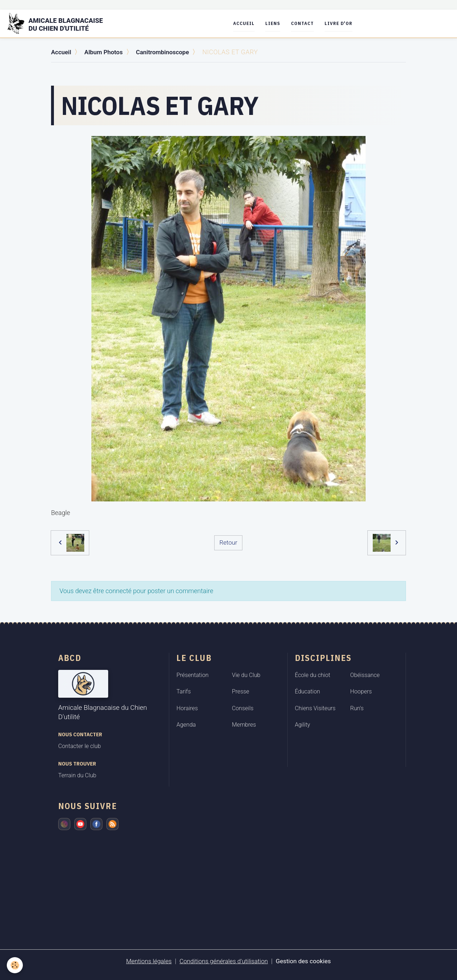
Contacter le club (79, 746)
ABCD (70, 657)
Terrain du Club (77, 775)
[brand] (62, 24)
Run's (357, 708)
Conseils (243, 708)
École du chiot (313, 675)
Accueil (248, 23)
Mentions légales (146, 961)
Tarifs (184, 691)
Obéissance (365, 675)
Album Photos (106, 52)
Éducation (308, 691)
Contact (307, 23)
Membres (244, 725)
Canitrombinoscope (168, 52)
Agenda (186, 725)
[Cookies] (15, 965)
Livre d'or (343, 23)
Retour (228, 542)
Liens (277, 23)
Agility (303, 725)
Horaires (187, 708)
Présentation (192, 675)
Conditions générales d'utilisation (223, 961)
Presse (241, 691)
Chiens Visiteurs (315, 708)
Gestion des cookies (306, 961)
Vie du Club (246, 675)
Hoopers (361, 691)
